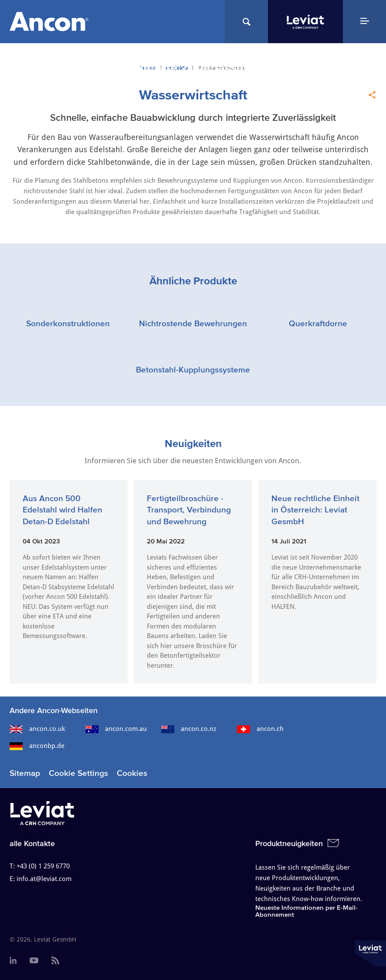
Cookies (132, 773)
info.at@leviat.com (44, 879)
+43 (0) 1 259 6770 (43, 866)
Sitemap (25, 773)
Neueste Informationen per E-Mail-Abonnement (306, 911)
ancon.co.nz (189, 729)
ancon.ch (260, 729)
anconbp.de (37, 746)
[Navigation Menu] (364, 22)
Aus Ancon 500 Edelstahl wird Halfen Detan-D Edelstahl (63, 510)
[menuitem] (13, 961)
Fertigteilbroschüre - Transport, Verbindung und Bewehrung (189, 510)
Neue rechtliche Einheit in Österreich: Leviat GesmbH (315, 510)
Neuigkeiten (193, 443)
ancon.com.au (116, 729)
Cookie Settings (78, 773)
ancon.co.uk (37, 729)
